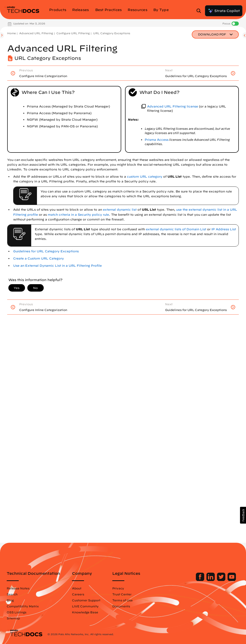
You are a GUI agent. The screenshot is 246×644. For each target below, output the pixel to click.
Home (12, 33)
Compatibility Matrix (23, 606)
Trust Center (122, 594)
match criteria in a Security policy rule (78, 215)
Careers (78, 594)
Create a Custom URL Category (39, 258)
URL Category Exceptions (112, 33)
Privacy (118, 588)
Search (12, 594)
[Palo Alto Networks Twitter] (222, 580)
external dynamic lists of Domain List (176, 229)
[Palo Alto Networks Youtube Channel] (232, 580)
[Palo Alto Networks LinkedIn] (211, 580)
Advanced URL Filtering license (173, 106)
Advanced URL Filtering (36, 33)
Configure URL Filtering (73, 33)
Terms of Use (123, 600)
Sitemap (13, 618)
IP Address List (224, 229)
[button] (243, 515)
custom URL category (145, 177)
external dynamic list (120, 210)
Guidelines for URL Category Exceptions (46, 251)
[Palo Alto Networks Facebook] (201, 580)
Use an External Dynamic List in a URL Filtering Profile (57, 266)
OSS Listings (17, 612)
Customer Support (86, 600)
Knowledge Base (85, 612)
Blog (10, 600)
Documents (121, 606)
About (77, 588)
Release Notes (18, 588)
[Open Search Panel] (200, 11)
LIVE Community (85, 606)
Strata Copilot (224, 11)
